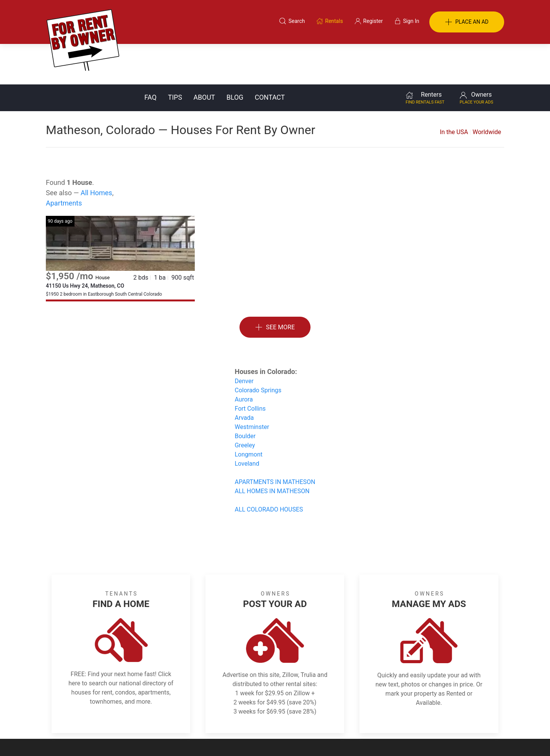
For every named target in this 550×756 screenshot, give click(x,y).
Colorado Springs (258, 350)
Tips (175, 57)
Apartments (64, 163)
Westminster (252, 386)
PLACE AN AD (467, 22)
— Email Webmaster (480, 738)
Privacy (280, 719)
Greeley (245, 405)
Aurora (243, 359)
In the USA (454, 91)
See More (275, 287)
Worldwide (487, 91)
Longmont (248, 414)
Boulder (245, 396)
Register (403, 719)
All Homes (96, 152)
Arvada (244, 377)
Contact (270, 57)
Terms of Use (196, 719)
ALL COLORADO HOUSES (269, 469)
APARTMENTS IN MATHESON (275, 441)
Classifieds (150, 719)
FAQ (150, 57)
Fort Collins (250, 368)
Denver (244, 341)
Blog (235, 57)
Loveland (247, 423)
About (204, 57)
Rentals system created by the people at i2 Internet (395, 738)
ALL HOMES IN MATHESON (272, 451)
